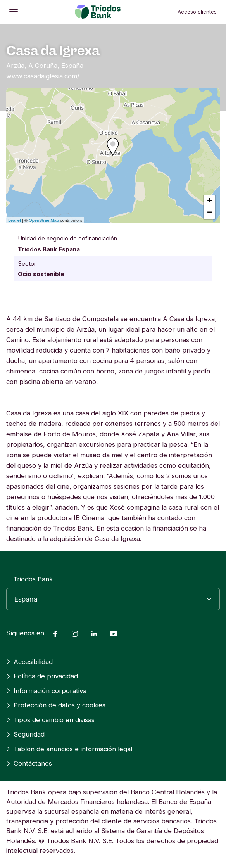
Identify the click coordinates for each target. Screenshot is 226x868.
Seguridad (25, 734)
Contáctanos (29, 763)
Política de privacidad (42, 676)
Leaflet (15, 220)
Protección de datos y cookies (56, 705)
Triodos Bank (33, 579)
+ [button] (210, 201)
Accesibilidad (29, 662)
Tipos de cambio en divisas (50, 720)
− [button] (210, 213)
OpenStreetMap (44, 220)
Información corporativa (46, 691)
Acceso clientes (197, 12)
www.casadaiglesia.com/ (43, 76)
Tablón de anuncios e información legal (69, 749)
